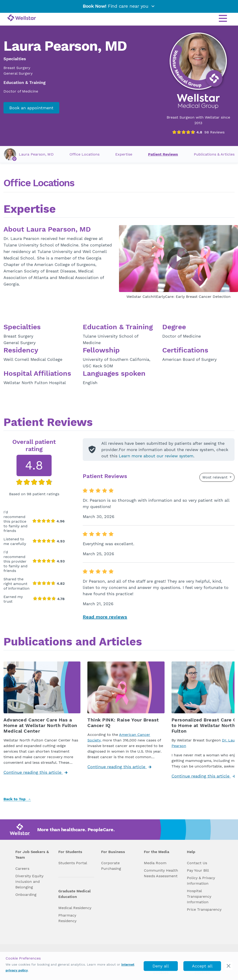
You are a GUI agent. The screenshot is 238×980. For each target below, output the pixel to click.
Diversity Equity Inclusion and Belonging (29, 882)
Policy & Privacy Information (201, 881)
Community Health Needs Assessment (161, 873)
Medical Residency (75, 908)
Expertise (124, 154)
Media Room (155, 863)
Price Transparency (204, 909)
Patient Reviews (163, 154)
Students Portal (73, 863)
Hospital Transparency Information (199, 896)
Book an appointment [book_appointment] (31, 108)
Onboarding (26, 895)
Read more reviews (105, 617)
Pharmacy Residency (67, 918)
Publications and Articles (73, 642)
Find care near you (119, 6)
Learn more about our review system (156, 456)
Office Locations (84, 154)
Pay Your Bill (198, 870)
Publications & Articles (214, 154)
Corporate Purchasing (111, 866)
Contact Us (197, 863)
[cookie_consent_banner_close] (229, 966)
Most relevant (216, 477)
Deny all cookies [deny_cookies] (161, 967)
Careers (22, 869)
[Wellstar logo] (22, 18)
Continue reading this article (35, 772)
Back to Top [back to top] (17, 799)
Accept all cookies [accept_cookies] (202, 967)
